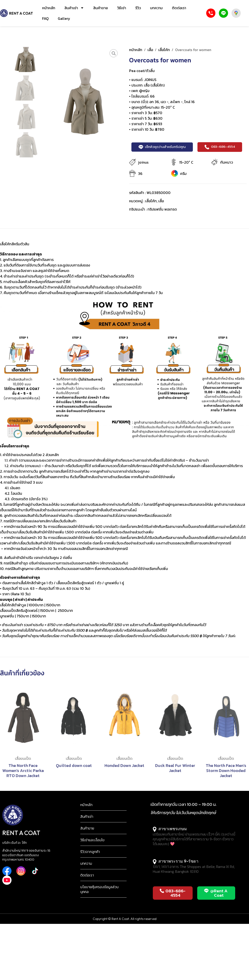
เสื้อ (150, 50)
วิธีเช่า (122, 8)
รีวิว (138, 8)
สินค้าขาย (101, 8)
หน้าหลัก (49, 8)
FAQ (45, 18)
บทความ (156, 8)
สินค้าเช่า (74, 8)
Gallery (64, 18)
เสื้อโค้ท (164, 50)
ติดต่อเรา (179, 8)
